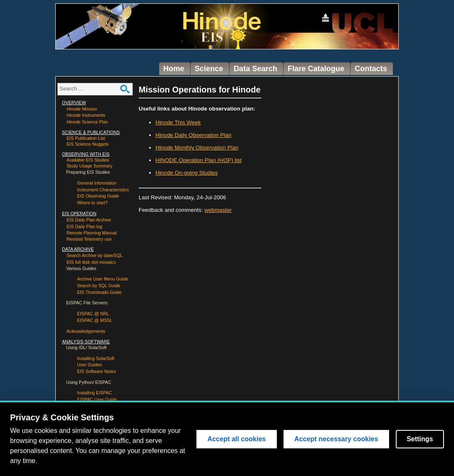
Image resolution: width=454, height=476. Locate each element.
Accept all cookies (237, 439)
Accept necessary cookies (336, 439)
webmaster (218, 210)
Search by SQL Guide (99, 286)
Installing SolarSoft (96, 358)
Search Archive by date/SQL (95, 255)
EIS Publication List (86, 138)
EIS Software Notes (97, 371)
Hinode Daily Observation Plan (193, 135)
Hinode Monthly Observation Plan (197, 148)
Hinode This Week (178, 122)
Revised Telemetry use (89, 239)
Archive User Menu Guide (103, 279)
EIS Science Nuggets (88, 144)
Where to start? (92, 203)
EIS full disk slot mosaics (91, 262)
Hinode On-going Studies (187, 173)
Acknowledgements (86, 331)
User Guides (89, 365)
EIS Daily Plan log (84, 226)
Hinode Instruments (86, 115)
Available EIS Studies (88, 160)
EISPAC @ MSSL (95, 320)
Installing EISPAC (94, 393)
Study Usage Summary (90, 166)
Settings (420, 439)
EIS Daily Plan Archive (89, 220)
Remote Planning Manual (92, 233)
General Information (97, 183)
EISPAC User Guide (97, 399)
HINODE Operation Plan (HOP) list (199, 160)
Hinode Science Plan (87, 122)
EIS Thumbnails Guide (99, 292)
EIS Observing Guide (98, 196)
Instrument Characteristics (103, 190)
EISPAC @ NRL (93, 314)
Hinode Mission (82, 109)
